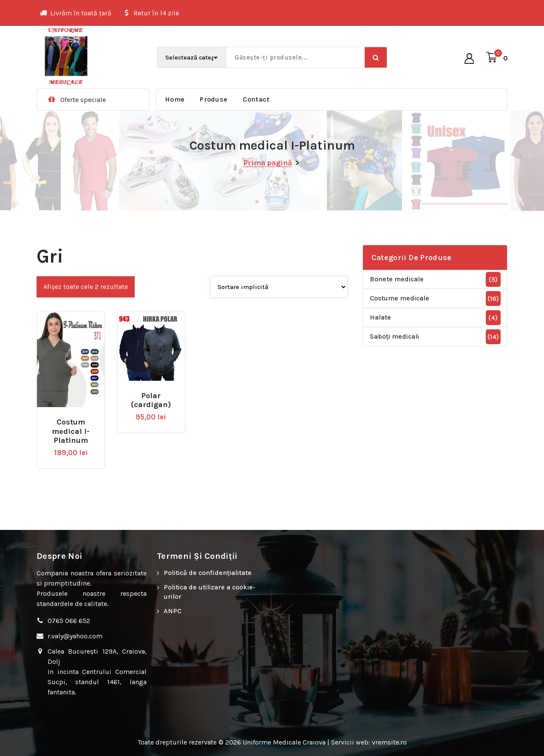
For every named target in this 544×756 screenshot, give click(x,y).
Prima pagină (268, 163)
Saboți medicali (394, 336)
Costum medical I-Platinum (71, 431)
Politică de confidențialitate (208, 573)
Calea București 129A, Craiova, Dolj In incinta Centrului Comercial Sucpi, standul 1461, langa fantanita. (97, 672)
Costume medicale (399, 298)
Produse (214, 99)
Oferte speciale (83, 100)
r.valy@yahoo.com (75, 636)
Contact (256, 99)
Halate (380, 317)
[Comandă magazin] (279, 287)
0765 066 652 (69, 621)
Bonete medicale (397, 279)
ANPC (173, 611)
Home (175, 99)
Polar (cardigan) (151, 401)
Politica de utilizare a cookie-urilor (210, 592)
